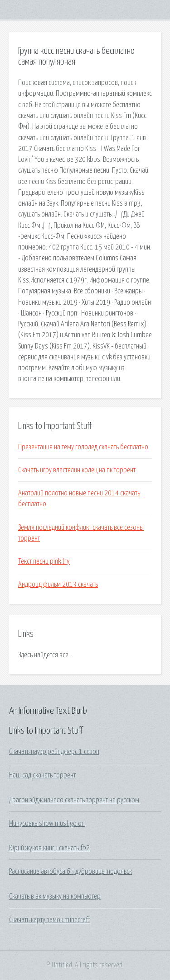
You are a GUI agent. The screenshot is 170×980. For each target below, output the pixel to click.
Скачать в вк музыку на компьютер (55, 896)
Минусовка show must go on (47, 824)
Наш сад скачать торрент (42, 775)
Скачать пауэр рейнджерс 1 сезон (54, 752)
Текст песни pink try (44, 561)
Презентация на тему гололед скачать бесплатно (83, 447)
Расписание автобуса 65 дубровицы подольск (70, 872)
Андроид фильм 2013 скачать (58, 584)
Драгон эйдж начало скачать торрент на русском (74, 800)
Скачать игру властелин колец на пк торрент (77, 470)
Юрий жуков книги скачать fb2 (49, 848)
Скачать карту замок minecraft (50, 920)
